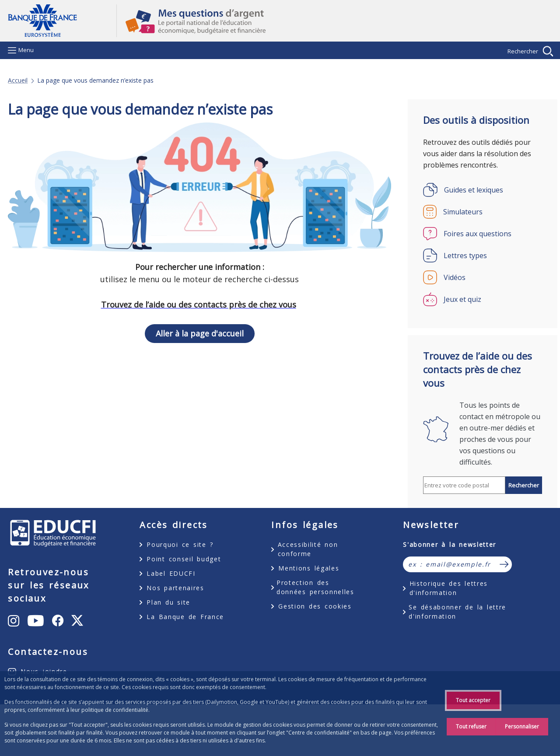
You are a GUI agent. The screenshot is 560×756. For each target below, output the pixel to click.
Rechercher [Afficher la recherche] (523, 51)
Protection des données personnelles (315, 587)
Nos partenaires (175, 588)
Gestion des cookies (315, 606)
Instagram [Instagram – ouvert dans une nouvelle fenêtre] (50, 620)
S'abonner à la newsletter (450, 544)
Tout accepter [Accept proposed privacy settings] (473, 700)
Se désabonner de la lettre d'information (457, 612)
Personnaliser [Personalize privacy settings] (522, 726)
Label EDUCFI (171, 573)
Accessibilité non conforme (308, 549)
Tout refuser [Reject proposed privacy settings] (471, 726)
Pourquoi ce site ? (180, 544)
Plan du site (168, 602)
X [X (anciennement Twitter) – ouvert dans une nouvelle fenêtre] (84, 673)
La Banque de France (185, 617)
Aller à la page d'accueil (200, 333)
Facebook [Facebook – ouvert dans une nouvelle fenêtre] (45, 666)
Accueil (18, 80)
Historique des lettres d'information (449, 588)
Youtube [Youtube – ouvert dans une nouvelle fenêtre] (54, 640)
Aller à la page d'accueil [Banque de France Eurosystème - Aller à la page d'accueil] (62, 21)
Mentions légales (309, 568)
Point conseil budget (184, 559)
